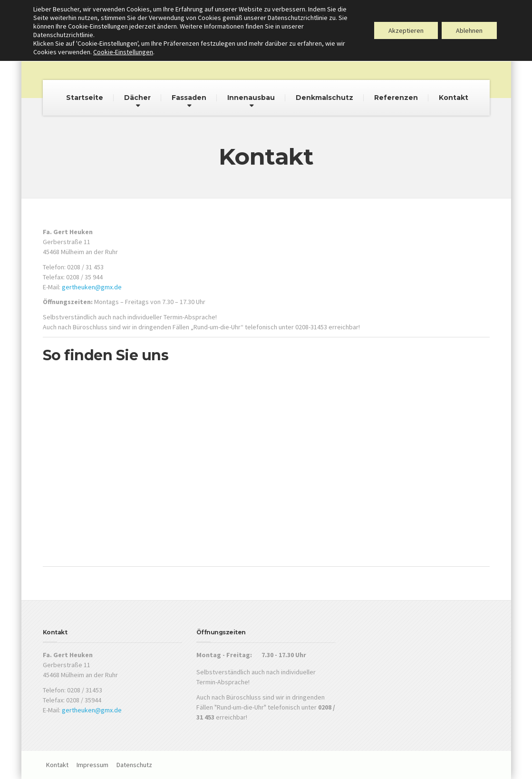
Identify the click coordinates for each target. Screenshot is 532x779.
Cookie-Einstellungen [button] (123, 52)
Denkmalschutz (324, 98)
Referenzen (396, 98)
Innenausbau (251, 98)
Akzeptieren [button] (406, 30)
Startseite (85, 98)
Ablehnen (469, 30)
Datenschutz (134, 765)
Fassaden (189, 98)
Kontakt (454, 98)
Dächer (137, 98)
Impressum (92, 765)
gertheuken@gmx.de (92, 287)
